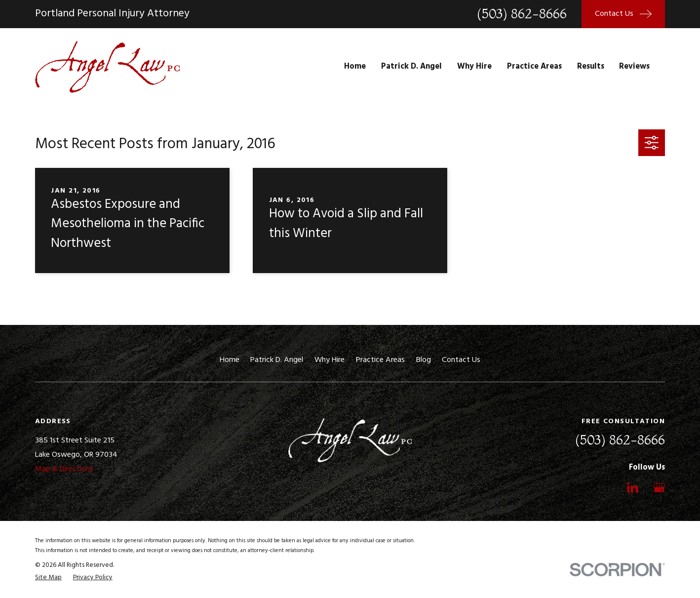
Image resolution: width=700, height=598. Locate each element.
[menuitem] (48, 578)
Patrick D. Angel (277, 360)
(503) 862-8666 (522, 14)
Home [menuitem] (355, 67)
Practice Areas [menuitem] (534, 67)
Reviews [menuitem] (634, 67)
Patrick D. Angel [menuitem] (411, 67)
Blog (424, 360)
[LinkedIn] (633, 488)
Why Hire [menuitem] (474, 67)
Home (230, 360)
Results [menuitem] (591, 67)
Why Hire (330, 360)
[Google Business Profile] (659, 488)
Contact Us (461, 360)
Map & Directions (64, 469)
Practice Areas (380, 360)
